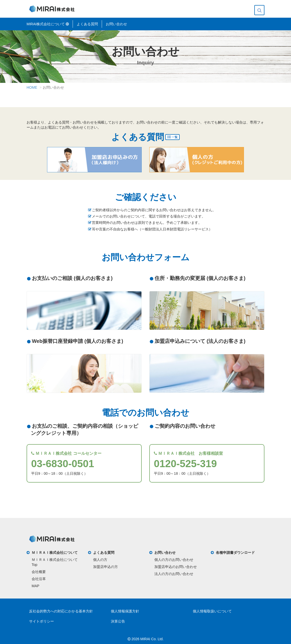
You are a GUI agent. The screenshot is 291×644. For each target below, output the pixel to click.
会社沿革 (39, 579)
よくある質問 (87, 24)
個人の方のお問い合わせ (174, 560)
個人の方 (100, 560)
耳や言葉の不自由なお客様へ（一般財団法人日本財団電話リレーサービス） (152, 229)
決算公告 (118, 621)
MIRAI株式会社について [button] (48, 24)
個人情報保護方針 (125, 611)
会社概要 (39, 572)
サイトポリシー (41, 621)
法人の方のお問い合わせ (174, 574)
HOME (32, 87)
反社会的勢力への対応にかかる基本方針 (61, 611)
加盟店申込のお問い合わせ (176, 567)
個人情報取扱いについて (212, 611)
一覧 (172, 137)
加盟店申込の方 (106, 567)
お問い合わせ (116, 24)
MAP (35, 586)
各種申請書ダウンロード (235, 553)
